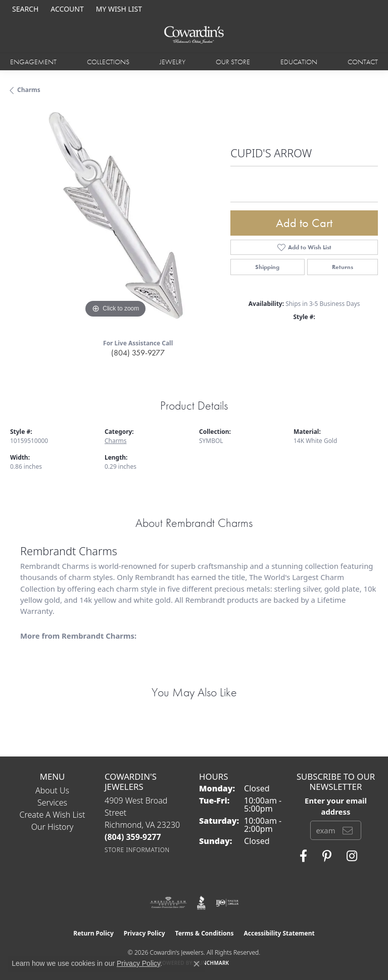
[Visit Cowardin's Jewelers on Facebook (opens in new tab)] (303, 856)
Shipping (267, 267)
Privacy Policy (144, 933)
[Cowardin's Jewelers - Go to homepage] (194, 35)
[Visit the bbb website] (201, 903)
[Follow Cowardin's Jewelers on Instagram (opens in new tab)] (352, 856)
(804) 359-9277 (138, 353)
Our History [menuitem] (53, 827)
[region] (115, 215)
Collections (108, 62)
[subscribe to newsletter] (348, 830)
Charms (29, 90)
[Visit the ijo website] (227, 903)
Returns (343, 267)
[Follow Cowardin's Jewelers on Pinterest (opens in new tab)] (327, 856)
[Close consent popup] (197, 964)
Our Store (233, 62)
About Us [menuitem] (52, 790)
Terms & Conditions (205, 933)
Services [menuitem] (52, 803)
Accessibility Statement (279, 933)
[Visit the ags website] (168, 903)
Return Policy (93, 933)
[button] (24, 9)
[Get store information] (137, 850)
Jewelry (173, 62)
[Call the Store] (133, 837)
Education (299, 62)
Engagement (33, 62)
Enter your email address (336, 806)
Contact (363, 62)
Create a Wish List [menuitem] (53, 815)
